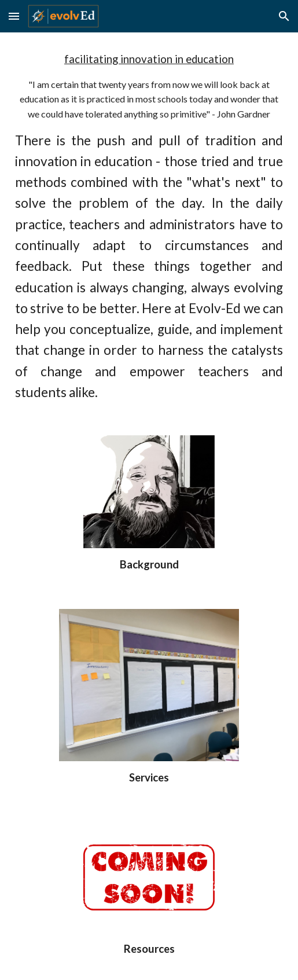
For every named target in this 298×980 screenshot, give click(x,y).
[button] (14, 16)
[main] (149, 227)
